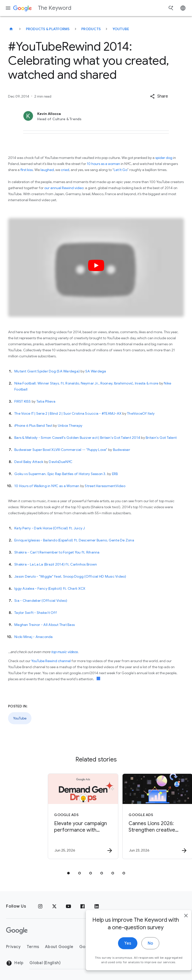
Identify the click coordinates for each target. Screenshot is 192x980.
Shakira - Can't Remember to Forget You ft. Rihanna (57, 552)
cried (65, 170)
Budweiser (122, 450)
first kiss (27, 170)
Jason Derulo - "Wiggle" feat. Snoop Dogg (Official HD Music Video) (70, 576)
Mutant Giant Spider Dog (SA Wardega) (47, 371)
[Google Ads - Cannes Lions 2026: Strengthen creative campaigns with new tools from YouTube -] (133, 816)
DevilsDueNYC (61, 462)
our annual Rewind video (64, 188)
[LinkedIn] (97, 906)
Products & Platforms (48, 29)
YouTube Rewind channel (51, 661)
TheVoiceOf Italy (141, 413)
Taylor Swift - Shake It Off (36, 613)
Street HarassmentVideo (105, 486)
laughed (47, 170)
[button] (159, 96)
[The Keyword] (11, 29)
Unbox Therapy (70, 425)
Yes (118, 959)
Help (15, 963)
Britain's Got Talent (161, 438)
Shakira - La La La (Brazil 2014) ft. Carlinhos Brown (56, 564)
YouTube (121, 29)
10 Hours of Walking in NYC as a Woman (47, 486)
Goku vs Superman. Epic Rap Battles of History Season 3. (60, 474)
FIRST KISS (23, 401)
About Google (59, 947)
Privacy (13, 947)
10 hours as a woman (103, 164)
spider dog (164, 158)
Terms (33, 947)
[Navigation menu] (8, 8)
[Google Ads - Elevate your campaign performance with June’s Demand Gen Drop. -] (58, 816)
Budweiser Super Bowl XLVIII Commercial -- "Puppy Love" (61, 450)
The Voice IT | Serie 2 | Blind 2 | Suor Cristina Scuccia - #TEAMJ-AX (68, 413)
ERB (115, 474)
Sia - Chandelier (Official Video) (41, 601)
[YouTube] (68, 906)
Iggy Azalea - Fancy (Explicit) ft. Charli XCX (50, 588)
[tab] (68, 873)
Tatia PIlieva (46, 401)
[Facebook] (83, 906)
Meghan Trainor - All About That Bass (45, 625)
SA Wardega (96, 371)
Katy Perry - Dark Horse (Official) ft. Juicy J (50, 528)
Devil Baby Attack (29, 462)
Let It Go (120, 170)
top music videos (64, 652)
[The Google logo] (17, 931)
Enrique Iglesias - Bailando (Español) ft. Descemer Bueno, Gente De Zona (74, 540)
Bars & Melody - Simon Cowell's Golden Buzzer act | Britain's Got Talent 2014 (77, 438)
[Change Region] (70, 963)
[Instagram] (40, 906)
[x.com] (54, 906)
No (141, 959)
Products (91, 29)
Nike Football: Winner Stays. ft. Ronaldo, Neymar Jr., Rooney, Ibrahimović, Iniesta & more (86, 383)
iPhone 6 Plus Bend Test (33, 425)
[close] (176, 931)
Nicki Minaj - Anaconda (34, 637)
